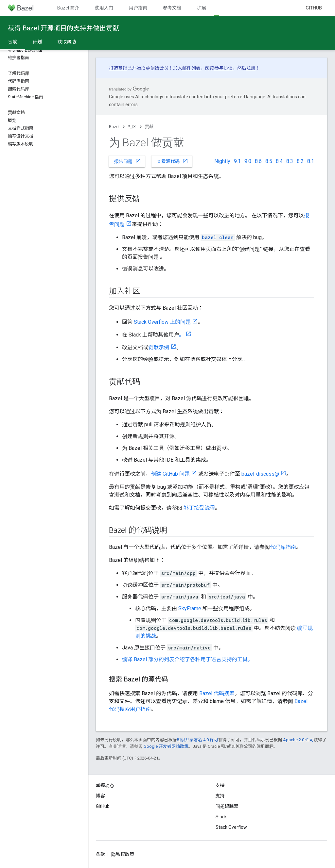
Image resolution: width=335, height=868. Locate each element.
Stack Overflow (231, 827)
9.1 (237, 161)
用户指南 (138, 8)
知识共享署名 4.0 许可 (197, 740)
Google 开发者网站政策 (166, 746)
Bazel (114, 127)
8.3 (290, 161)
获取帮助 (67, 42)
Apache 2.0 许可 (298, 740)
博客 (100, 796)
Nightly (222, 161)
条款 (100, 854)
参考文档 (172, 8)
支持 (220, 796)
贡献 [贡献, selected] (12, 42)
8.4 (279, 161)
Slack (221, 817)
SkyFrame (190, 608)
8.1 (311, 161)
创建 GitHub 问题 (170, 474)
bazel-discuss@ (260, 474)
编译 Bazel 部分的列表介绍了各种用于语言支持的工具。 (187, 659)
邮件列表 (191, 68)
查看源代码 (172, 161)
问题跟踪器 (227, 806)
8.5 (269, 161)
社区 (132, 127)
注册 (251, 68)
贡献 (149, 127)
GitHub (314, 8)
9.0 (248, 161)
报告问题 (128, 161)
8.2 (300, 161)
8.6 (258, 161)
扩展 (202, 8)
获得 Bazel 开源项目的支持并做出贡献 (63, 28)
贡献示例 (159, 347)
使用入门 (104, 8)
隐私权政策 (123, 854)
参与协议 (223, 68)
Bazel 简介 (68, 8)
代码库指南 (283, 547)
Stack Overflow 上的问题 (162, 322)
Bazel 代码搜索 (217, 693)
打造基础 (118, 68)
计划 (37, 42)
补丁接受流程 (199, 508)
